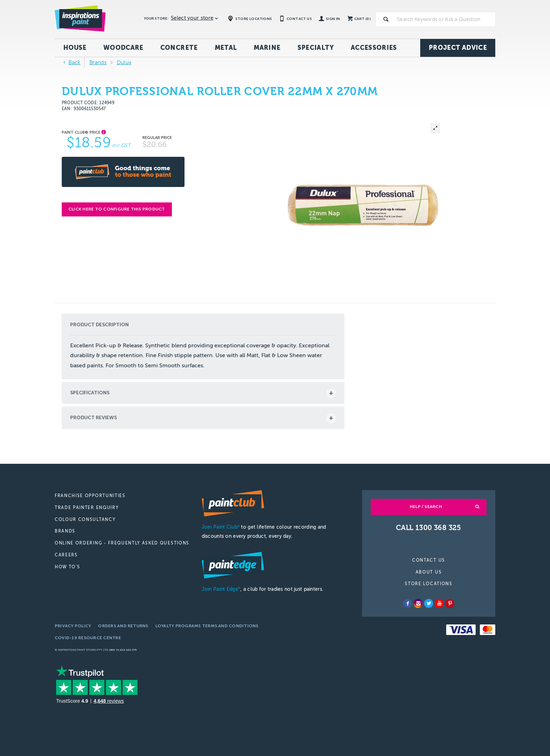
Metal (226, 48)
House (75, 48)
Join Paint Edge (221, 589)
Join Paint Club (221, 527)
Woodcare (123, 48)
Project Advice (458, 48)
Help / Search (426, 507)
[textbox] (445, 19)
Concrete (179, 48)
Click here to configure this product (117, 209)
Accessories (374, 48)
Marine (267, 48)
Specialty (316, 48)
